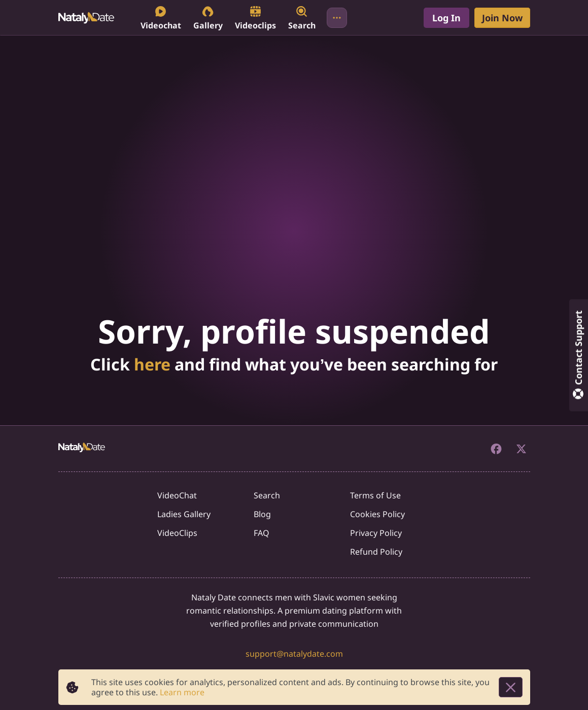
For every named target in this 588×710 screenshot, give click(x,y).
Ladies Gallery (184, 514)
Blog (262, 514)
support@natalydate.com (294, 654)
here (152, 364)
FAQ (262, 533)
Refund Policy (376, 552)
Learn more (182, 692)
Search (267, 495)
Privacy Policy (376, 533)
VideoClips (177, 533)
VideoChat (177, 495)
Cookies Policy (377, 514)
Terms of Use (375, 495)
